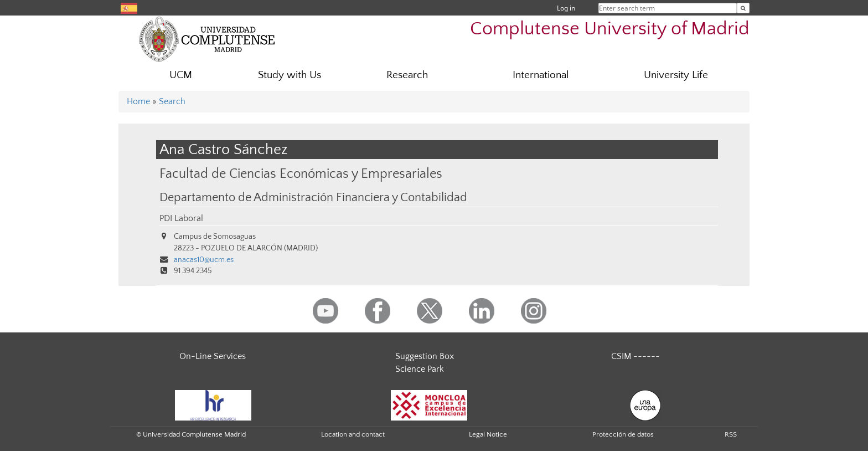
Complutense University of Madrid (610, 29)
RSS (731, 434)
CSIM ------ (635, 356)
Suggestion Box (425, 356)
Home (138, 101)
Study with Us (290, 75)
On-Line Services (213, 356)
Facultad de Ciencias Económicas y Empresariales (301, 174)
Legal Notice (488, 434)
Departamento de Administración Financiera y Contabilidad (313, 198)
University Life (676, 75)
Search (172, 101)
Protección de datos (623, 434)
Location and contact (353, 434)
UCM (181, 75)
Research (407, 75)
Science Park (420, 369)
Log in (566, 8)
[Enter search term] (743, 8)
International (541, 75)
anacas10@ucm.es (204, 260)
